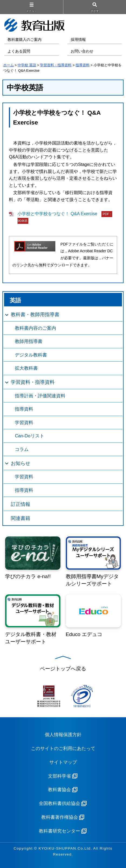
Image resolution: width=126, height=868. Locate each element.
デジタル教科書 (31, 355)
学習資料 (24, 423)
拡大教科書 (26, 368)
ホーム (8, 65)
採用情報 (78, 40)
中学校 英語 (27, 65)
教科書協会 (59, 790)
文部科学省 (59, 776)
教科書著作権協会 (60, 817)
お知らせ (21, 463)
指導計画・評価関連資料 (40, 396)
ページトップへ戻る (63, 669)
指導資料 (83, 65)
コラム (22, 449)
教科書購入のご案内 (25, 40)
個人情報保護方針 (63, 735)
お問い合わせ (82, 51)
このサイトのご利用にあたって (63, 749)
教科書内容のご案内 (35, 328)
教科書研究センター (59, 831)
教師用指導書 (29, 341)
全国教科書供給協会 (59, 803)
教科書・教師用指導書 (35, 315)
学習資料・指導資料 (56, 65)
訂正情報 (21, 504)
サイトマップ (63, 762)
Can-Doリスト (30, 436)
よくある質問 (19, 51)
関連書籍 (21, 518)
